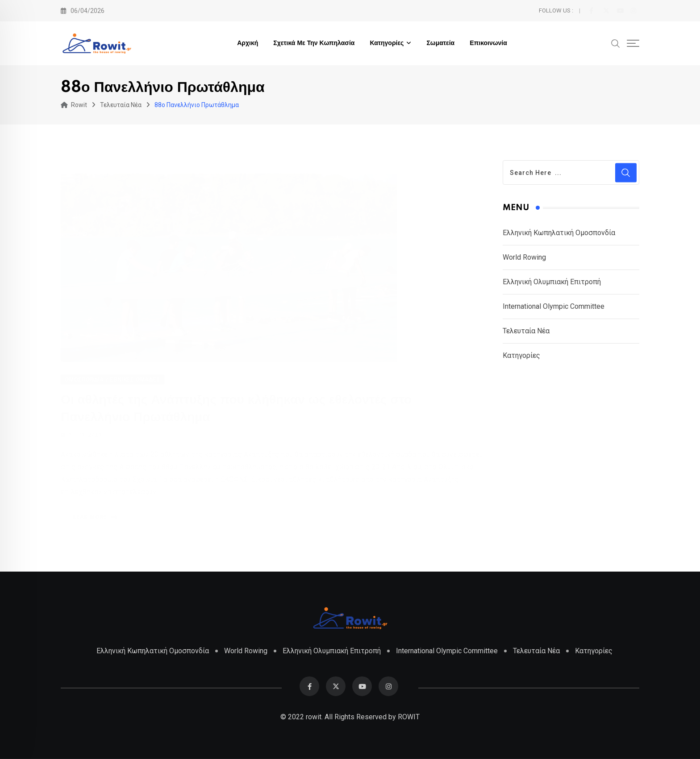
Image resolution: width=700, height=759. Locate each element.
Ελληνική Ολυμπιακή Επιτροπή (552, 282)
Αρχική (248, 43)
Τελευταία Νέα (526, 331)
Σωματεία (440, 43)
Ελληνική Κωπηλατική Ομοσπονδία (559, 233)
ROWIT (409, 717)
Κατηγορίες (387, 43)
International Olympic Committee (554, 306)
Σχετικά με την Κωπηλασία (314, 43)
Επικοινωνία (488, 43)
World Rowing (524, 257)
